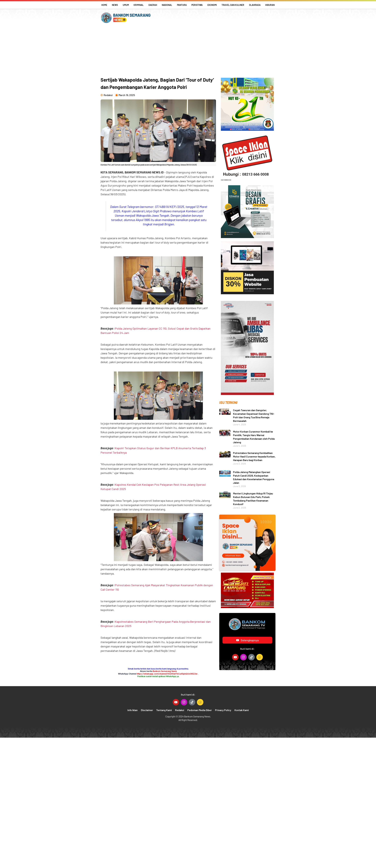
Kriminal (139, 5)
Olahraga (255, 5)
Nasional (167, 5)
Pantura (182, 5)
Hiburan (270, 5)
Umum (126, 5)
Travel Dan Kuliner (233, 5)
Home (104, 5)
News (115, 5)
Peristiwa (197, 5)
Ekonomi (212, 5)
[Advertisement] (188, 50)
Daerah (153, 5)
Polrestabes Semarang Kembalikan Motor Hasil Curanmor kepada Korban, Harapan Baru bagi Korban (254, 456)
